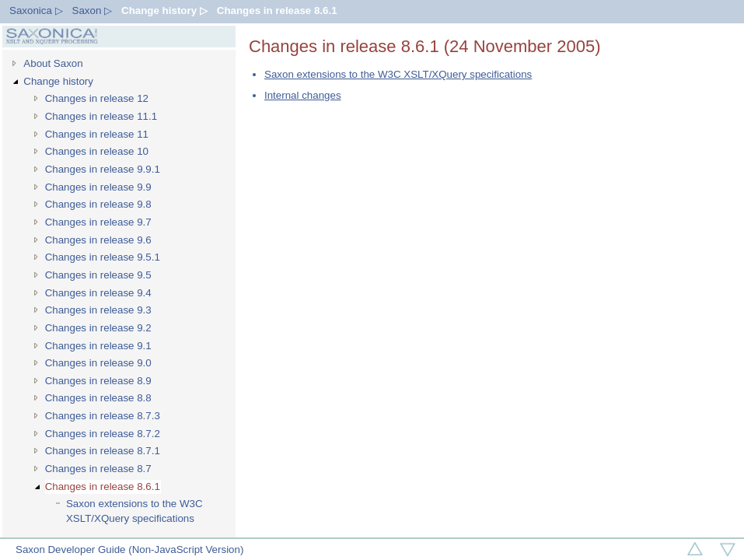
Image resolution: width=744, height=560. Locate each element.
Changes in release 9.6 (98, 240)
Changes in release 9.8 (98, 204)
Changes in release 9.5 (98, 275)
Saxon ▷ (93, 10)
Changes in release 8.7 (98, 469)
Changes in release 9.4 (98, 293)
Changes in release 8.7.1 (103, 451)
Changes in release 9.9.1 (103, 169)
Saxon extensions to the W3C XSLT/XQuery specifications (134, 511)
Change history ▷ (164, 10)
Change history (58, 81)
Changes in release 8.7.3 (103, 416)
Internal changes (303, 95)
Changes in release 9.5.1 (103, 257)
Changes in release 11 (97, 134)
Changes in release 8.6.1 (277, 10)
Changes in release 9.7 (98, 222)
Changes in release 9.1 (98, 346)
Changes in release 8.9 (98, 381)
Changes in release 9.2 (98, 328)
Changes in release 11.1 (101, 116)
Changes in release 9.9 (98, 187)
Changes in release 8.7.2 (103, 434)
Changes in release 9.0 (98, 363)
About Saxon (53, 63)
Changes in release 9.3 (98, 310)
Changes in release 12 (97, 98)
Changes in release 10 (97, 151)
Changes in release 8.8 (98, 398)
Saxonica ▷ (36, 10)
